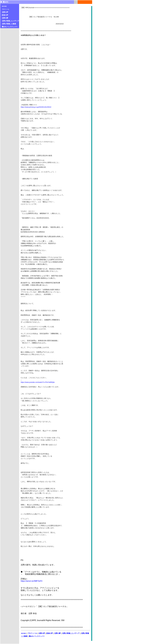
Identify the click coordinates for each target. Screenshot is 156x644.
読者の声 (50, 633)
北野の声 (42, 633)
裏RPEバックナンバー (37, 636)
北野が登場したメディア (71, 633)
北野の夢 (57, 633)
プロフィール (32, 633)
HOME (24, 633)
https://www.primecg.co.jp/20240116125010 (36, 107)
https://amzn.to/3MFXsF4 (32, 581)
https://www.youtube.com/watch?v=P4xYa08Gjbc (38, 382)
